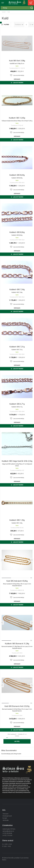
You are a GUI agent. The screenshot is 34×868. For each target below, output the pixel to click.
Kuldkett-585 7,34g (17, 289)
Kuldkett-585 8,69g (17, 175)
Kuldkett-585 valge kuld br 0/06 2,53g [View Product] (17, 444)
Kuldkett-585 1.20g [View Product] (17, 503)
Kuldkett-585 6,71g (17, 404)
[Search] (32, 8)
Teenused (5, 814)
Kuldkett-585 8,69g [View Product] (17, 158)
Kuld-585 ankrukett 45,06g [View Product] (17, 560)
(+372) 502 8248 (7, 833)
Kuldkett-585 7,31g (17, 347)
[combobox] (17, 8)
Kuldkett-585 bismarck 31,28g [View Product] (17, 623)
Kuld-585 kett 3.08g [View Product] (17, 43)
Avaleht (4, 12)
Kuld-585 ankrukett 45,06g (17, 581)
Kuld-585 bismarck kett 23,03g (17, 706)
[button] (17, 75)
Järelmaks (6, 820)
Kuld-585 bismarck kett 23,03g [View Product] (17, 685)
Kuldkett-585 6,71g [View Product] (17, 387)
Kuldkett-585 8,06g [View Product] (17, 215)
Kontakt (5, 818)
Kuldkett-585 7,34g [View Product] (17, 272)
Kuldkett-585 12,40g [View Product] (17, 100)
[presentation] (2, 560)
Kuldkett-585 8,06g (17, 232)
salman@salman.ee (8, 831)
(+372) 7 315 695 (7, 835)
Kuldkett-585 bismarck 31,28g (17, 644)
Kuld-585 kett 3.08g (17, 61)
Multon (4, 860)
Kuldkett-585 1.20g (17, 520)
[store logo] (17, 3)
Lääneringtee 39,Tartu (9, 829)
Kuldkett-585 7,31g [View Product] (17, 329)
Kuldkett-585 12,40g (17, 118)
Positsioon (18, 25)
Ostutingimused (7, 816)
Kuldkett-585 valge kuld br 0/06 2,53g (17, 461)
